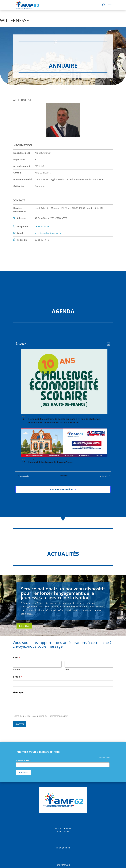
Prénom (16, 670)
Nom (67, 670)
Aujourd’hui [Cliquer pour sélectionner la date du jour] (64, 476)
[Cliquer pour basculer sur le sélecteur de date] (22, 344)
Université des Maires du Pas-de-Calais (50, 462)
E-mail (17, 677)
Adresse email (23, 761)
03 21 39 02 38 (42, 227)
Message (19, 693)
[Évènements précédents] (23, 476)
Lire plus (24, 626)
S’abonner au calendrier (61, 489)
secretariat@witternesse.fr (48, 233)
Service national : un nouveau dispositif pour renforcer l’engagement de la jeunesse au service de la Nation (63, 593)
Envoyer (20, 724)
